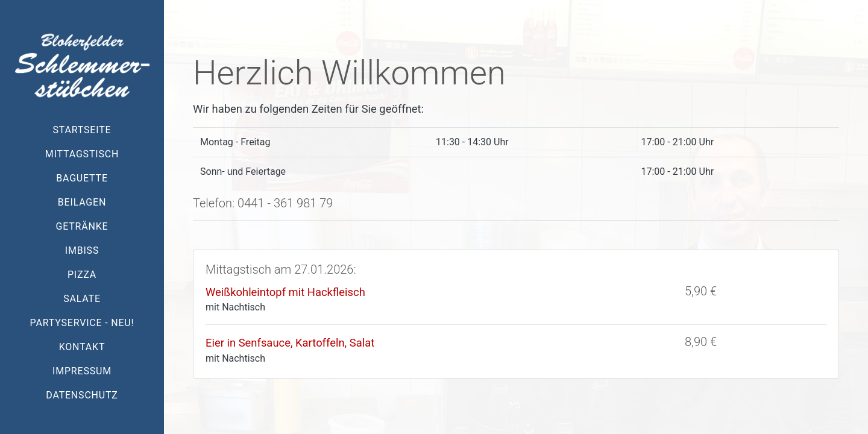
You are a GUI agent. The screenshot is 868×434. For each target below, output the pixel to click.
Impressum (82, 371)
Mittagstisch (82, 154)
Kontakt (82, 347)
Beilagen (82, 202)
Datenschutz (82, 395)
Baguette (82, 178)
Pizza (82, 275)
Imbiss (82, 250)
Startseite (82, 130)
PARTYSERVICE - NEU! (82, 323)
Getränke (82, 226)
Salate (82, 299)
